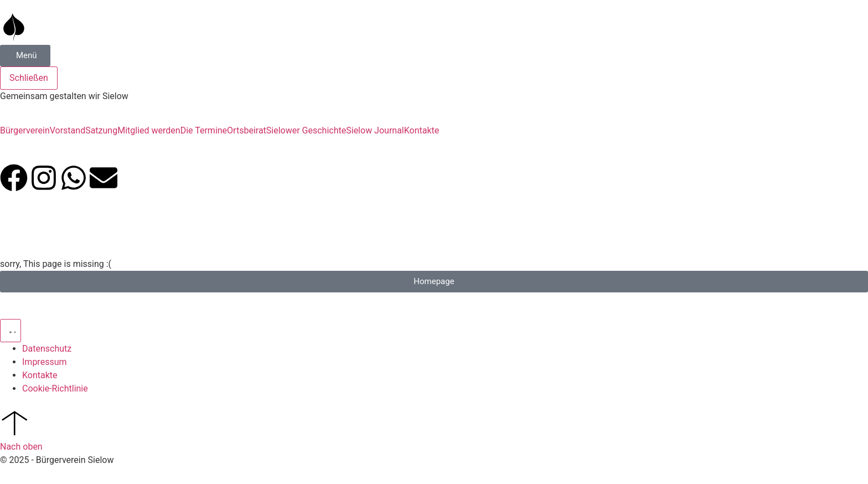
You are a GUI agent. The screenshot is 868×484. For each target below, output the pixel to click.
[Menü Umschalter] (11, 331)
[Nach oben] (14, 423)
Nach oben (21, 447)
